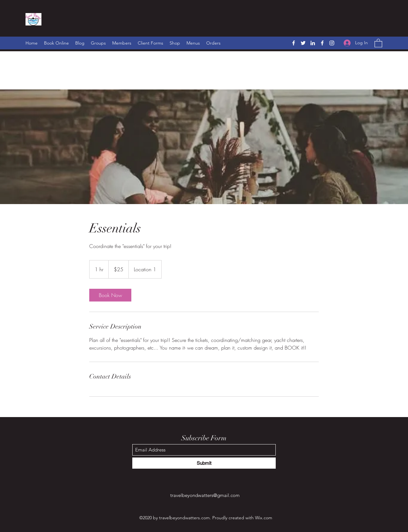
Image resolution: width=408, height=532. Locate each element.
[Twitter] (303, 43)
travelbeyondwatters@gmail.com (205, 495)
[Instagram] (332, 43)
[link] (110, 295)
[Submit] (204, 463)
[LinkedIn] (313, 43)
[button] (378, 43)
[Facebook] (294, 43)
